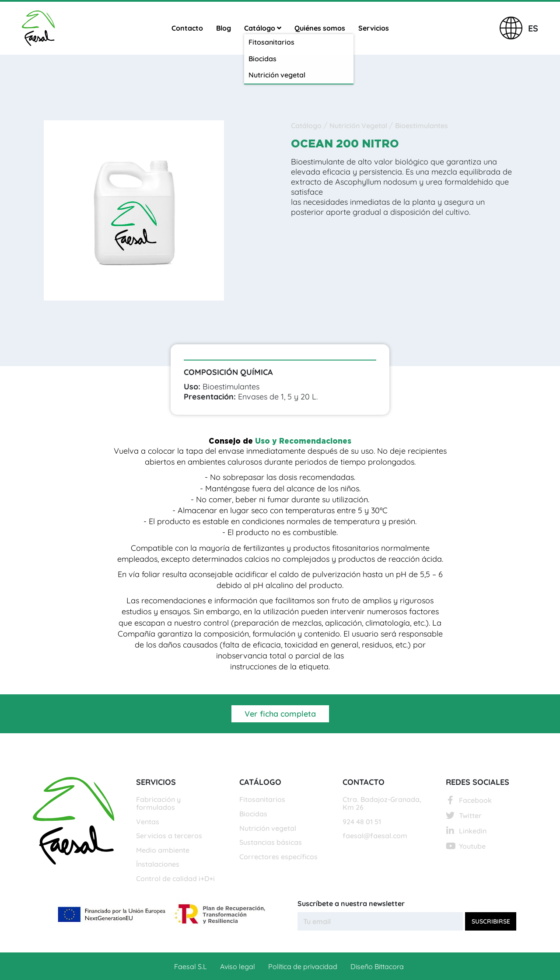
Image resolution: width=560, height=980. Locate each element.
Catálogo (263, 28)
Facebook (469, 800)
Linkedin (466, 831)
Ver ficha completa (280, 714)
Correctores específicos (278, 857)
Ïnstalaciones (158, 864)
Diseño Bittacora (377, 966)
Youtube (466, 846)
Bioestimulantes (422, 126)
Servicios (374, 28)
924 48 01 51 (362, 822)
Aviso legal (238, 966)
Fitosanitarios (262, 800)
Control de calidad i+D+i (175, 879)
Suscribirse (491, 921)
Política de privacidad (303, 966)
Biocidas (253, 814)
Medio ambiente (163, 850)
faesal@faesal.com (375, 836)
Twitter (464, 815)
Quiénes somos (320, 28)
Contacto (187, 28)
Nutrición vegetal (268, 829)
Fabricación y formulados (158, 803)
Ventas (148, 822)
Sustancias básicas (271, 843)
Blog (224, 28)
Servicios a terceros (169, 836)
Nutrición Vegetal (359, 126)
